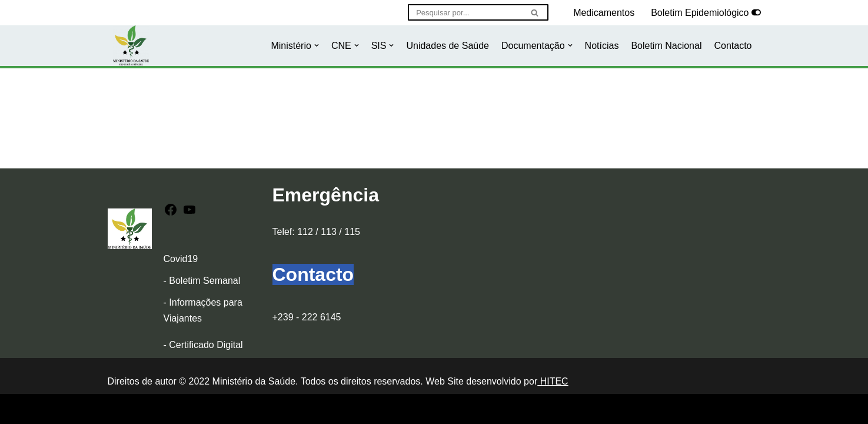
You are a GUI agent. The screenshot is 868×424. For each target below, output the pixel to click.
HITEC (553, 381)
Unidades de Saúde (448, 46)
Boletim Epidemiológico (700, 13)
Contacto (733, 46)
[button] (317, 45)
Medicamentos (604, 13)
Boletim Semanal (204, 281)
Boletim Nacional (666, 46)
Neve (119, 409)
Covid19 (181, 259)
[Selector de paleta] (756, 12)
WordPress (211, 409)
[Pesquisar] (465, 12)
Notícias (602, 46)
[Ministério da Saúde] (131, 46)
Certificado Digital (206, 345)
